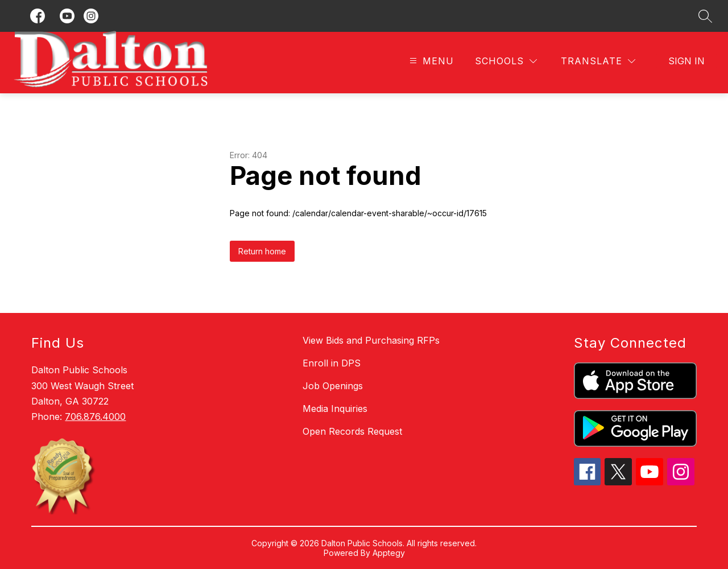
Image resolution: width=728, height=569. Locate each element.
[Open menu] (430, 61)
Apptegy (389, 553)
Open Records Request (352, 431)
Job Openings (333, 386)
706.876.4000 (95, 417)
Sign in (686, 61)
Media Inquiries (335, 409)
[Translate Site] (598, 61)
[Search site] (705, 16)
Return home (262, 251)
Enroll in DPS (332, 363)
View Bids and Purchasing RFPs (371, 340)
